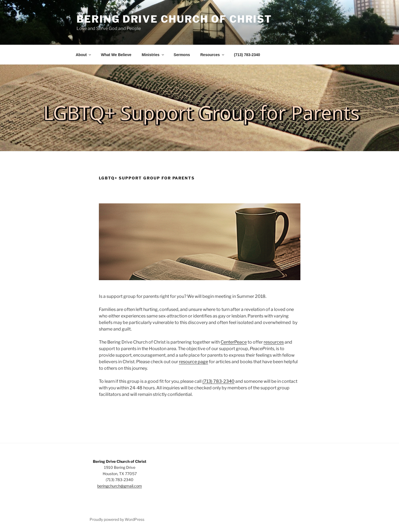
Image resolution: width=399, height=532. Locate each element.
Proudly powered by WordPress (117, 519)
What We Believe (116, 55)
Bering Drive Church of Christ (174, 19)
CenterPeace (234, 342)
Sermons (182, 55)
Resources (213, 55)
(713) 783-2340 (247, 55)
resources (274, 342)
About (84, 55)
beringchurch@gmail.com (120, 486)
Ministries (153, 55)
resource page (194, 362)
